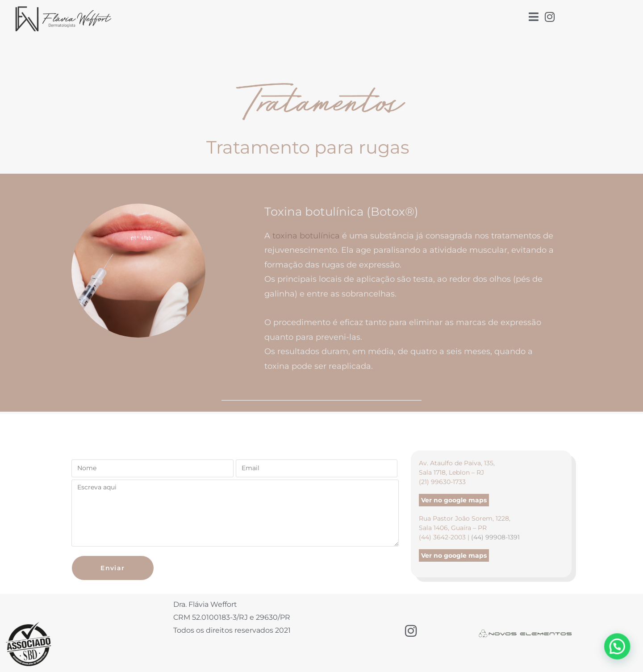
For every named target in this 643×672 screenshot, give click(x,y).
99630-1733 (448, 482)
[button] (621, 656)
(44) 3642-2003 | (445, 537)
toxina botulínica (306, 236)
